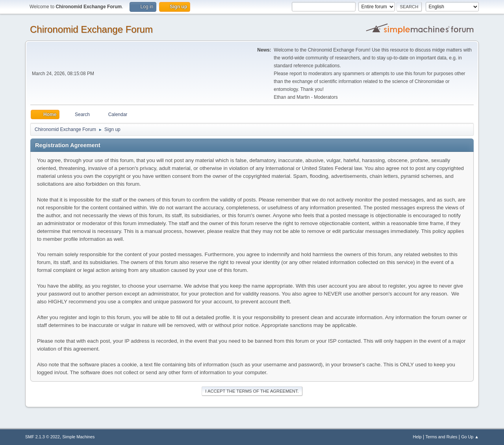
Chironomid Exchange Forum (91, 29)
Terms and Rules (442, 437)
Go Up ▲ (470, 437)
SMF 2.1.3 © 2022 (43, 437)
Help (417, 437)
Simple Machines (78, 437)
